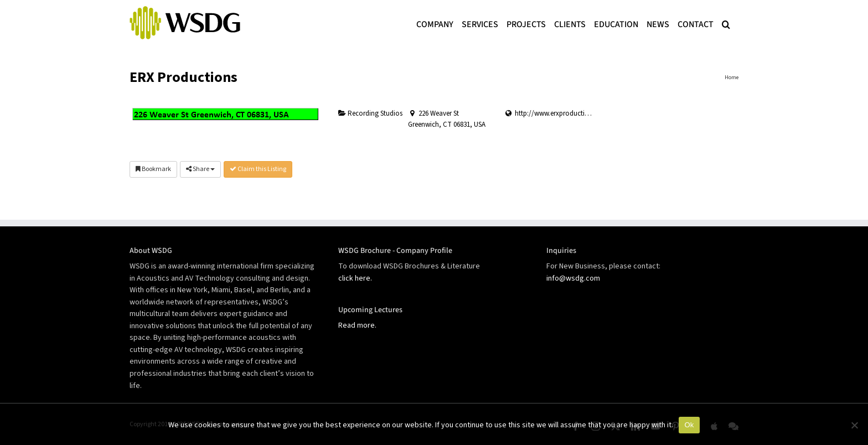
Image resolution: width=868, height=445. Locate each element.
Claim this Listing (258, 169)
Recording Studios (370, 113)
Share (200, 169)
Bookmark (153, 169)
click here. (355, 278)
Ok (689, 425)
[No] (854, 425)
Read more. (357, 325)
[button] (726, 23)
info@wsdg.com (573, 278)
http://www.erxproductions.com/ (564, 113)
